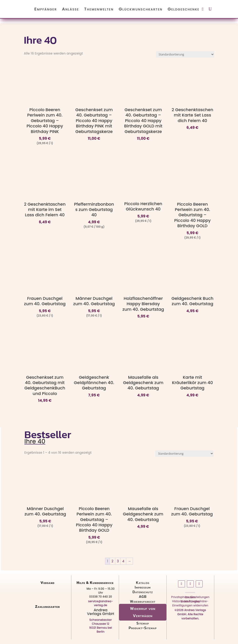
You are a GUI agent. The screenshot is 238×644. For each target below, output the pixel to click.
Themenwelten (99, 9)
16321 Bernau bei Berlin (100, 630)
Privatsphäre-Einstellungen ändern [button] (190, 598)
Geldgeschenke (183, 9)
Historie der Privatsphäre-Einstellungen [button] (190, 602)
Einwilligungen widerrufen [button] (190, 606)
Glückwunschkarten (141, 9)
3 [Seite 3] (118, 561)
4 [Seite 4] (123, 561)
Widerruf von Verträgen (143, 612)
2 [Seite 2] (112, 561)
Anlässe (71, 9)
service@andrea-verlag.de (101, 603)
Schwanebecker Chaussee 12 (101, 622)
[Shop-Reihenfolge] (185, 54)
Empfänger (46, 9)
